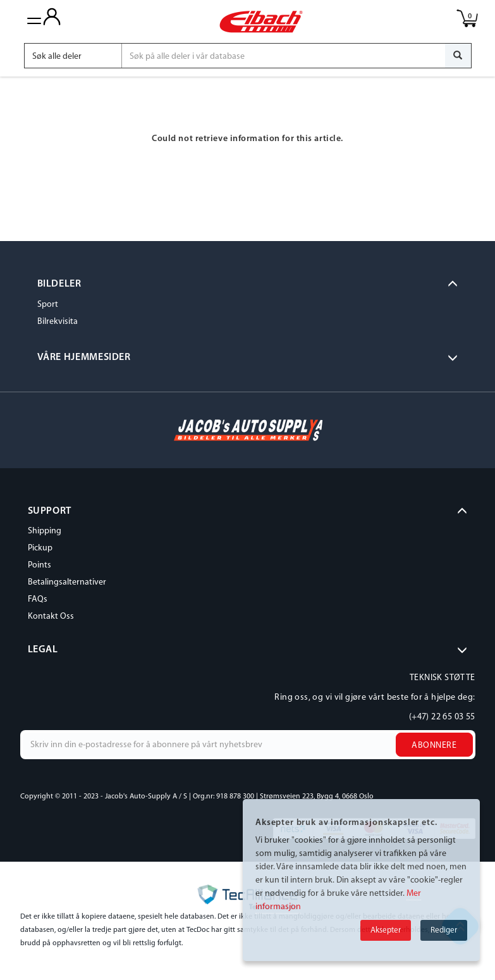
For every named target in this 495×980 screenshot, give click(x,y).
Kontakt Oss (51, 617)
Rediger (444, 930)
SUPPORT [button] (50, 511)
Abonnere (434, 746)
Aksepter (386, 930)
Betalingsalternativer (67, 582)
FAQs (38, 599)
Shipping (45, 531)
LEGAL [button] (43, 650)
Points (40, 565)
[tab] (248, 285)
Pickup (40, 548)
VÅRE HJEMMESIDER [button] (84, 357)
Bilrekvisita (58, 322)
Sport (48, 305)
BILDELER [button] (59, 284)
